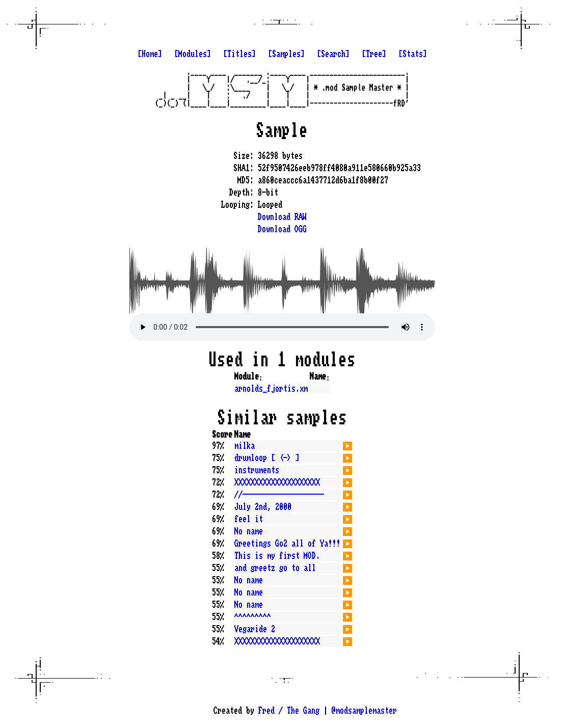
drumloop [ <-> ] (267, 458)
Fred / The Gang (289, 711)
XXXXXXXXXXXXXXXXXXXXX (277, 482)
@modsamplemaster (364, 711)
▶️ (347, 445)
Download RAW (282, 217)
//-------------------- (279, 495)
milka (245, 446)
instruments (257, 470)
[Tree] (374, 54)
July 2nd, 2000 (263, 507)
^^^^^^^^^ (253, 617)
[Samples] (286, 54)
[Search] (333, 54)
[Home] (150, 54)
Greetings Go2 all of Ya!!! (287, 544)
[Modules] (193, 54)
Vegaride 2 (255, 629)
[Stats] (413, 54)
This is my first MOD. (277, 556)
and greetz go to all (275, 568)
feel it (249, 519)
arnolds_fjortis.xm (271, 389)
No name (249, 531)
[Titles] (239, 54)
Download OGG (282, 229)
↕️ (261, 376)
